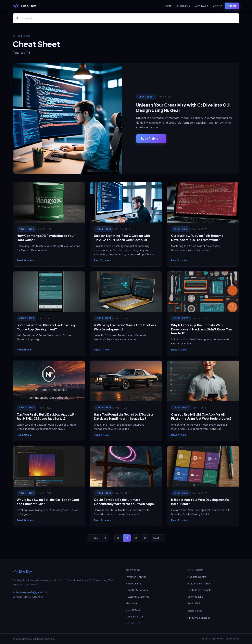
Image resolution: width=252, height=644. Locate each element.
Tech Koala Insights (199, 590)
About (217, 6)
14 (145, 538)
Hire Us (232, 6)
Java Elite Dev (135, 616)
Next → (158, 538)
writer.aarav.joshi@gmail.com (30, 592)
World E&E (194, 603)
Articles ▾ (183, 6)
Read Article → (151, 138)
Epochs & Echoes (137, 590)
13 (136, 538)
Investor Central (136, 577)
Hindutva (131, 603)
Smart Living (133, 583)
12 (127, 538)
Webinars (202, 6)
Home (168, 6)
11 (118, 538)
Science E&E (195, 597)
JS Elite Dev (133, 623)
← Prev (94, 538)
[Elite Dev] (24, 6)
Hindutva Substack (199, 618)
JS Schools (133, 610)
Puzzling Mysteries (138, 597)
